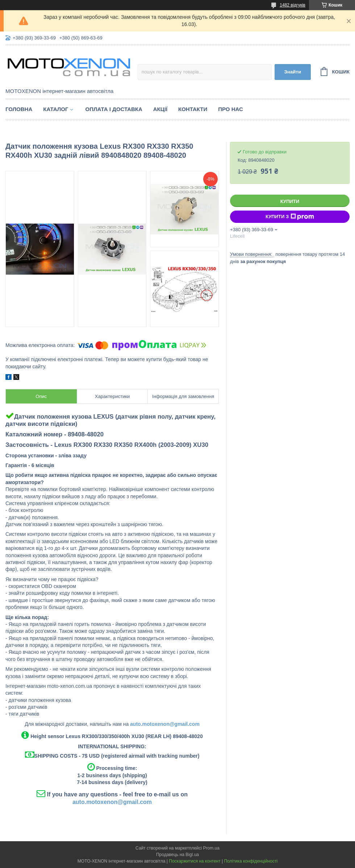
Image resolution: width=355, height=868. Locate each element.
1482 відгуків (293, 5)
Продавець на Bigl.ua (177, 855)
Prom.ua (211, 848)
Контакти (193, 109)
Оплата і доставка (114, 109)
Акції (160, 109)
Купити (290, 201)
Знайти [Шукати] (293, 72)
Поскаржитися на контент (195, 861)
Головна (19, 109)
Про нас (231, 109)
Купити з (290, 217)
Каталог (56, 109)
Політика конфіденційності (251, 861)
